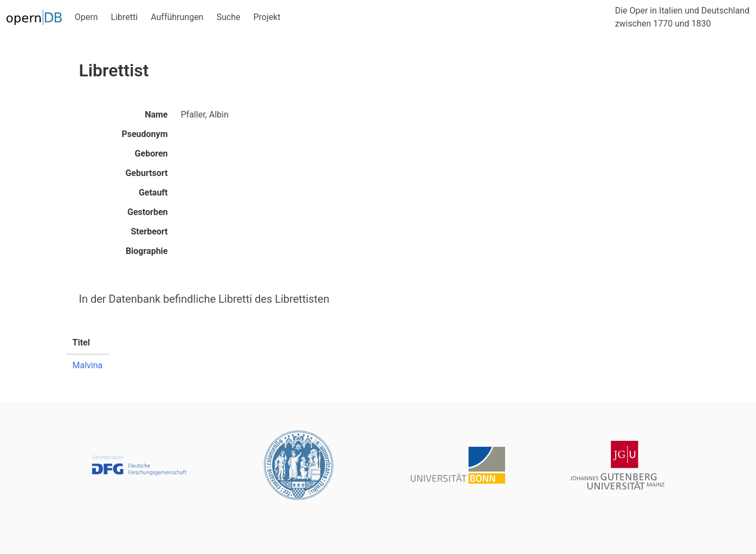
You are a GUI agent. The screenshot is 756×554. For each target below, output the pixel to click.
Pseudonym (144, 134)
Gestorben (147, 212)
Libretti (125, 17)
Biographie (147, 251)
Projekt (267, 17)
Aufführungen (177, 17)
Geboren (151, 154)
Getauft (153, 193)
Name (156, 115)
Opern (86, 17)
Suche (228, 17)
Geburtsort (146, 173)
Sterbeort (149, 232)
